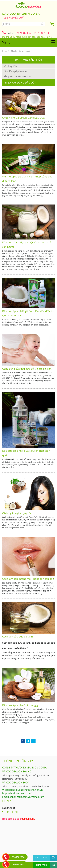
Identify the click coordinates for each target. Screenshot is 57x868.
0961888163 (41, 33)
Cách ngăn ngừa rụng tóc (17, 513)
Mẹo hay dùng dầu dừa (21, 51)
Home (5, 51)
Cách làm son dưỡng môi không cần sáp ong (28, 579)
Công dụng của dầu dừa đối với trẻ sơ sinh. (27, 369)
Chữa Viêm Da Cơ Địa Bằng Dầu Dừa (23, 118)
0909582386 (24, 33)
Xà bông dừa (10, 66)
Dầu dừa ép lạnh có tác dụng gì (20, 705)
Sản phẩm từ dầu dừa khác (18, 76)
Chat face (41, 865)
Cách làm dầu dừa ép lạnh (17, 637)
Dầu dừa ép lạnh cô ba (15, 71)
